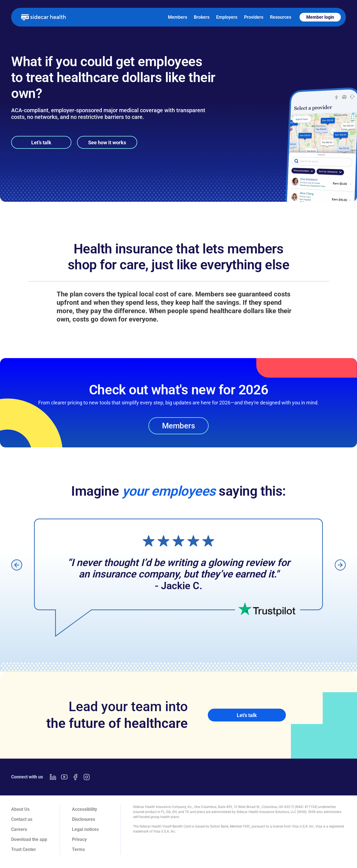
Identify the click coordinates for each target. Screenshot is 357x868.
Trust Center (24, 849)
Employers (227, 17)
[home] (44, 17)
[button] (17, 565)
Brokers (202, 17)
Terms (78, 849)
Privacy (79, 839)
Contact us (22, 819)
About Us (20, 809)
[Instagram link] (86, 777)
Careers (19, 829)
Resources (281, 17)
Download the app (29, 839)
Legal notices (85, 829)
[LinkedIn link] (53, 777)
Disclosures (84, 819)
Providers (254, 17)
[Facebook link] (75, 777)
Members (178, 17)
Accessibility (85, 809)
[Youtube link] (64, 777)
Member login (320, 17)
